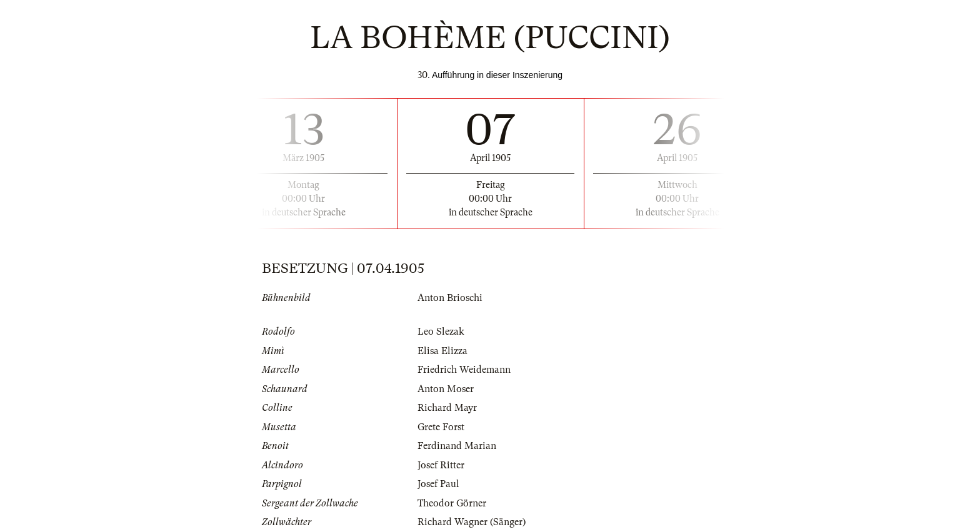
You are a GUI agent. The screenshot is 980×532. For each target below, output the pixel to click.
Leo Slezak (441, 332)
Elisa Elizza (442, 351)
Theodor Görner (452, 503)
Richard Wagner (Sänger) (472, 522)
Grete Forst (441, 427)
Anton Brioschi (450, 298)
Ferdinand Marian (457, 446)
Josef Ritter (441, 465)
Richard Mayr (447, 408)
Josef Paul (438, 484)
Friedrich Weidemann (464, 370)
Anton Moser (446, 389)
